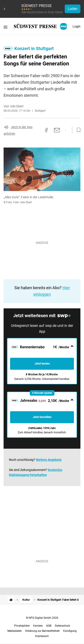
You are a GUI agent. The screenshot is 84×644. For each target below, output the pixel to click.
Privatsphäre (22, 626)
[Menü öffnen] (5, 27)
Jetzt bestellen (42, 417)
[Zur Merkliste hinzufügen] (77, 130)
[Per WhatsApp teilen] (66, 130)
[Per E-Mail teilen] (57, 130)
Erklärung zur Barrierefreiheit (42, 631)
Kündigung (70, 631)
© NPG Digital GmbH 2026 (42, 618)
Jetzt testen (42, 364)
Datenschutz (62, 626)
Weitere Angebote (49, 460)
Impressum (42, 636)
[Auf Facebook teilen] (46, 130)
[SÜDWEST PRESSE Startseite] (41, 26)
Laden (73, 9)
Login (76, 26)
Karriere (38, 626)
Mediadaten (15, 631)
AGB (49, 626)
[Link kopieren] (38, 130)
